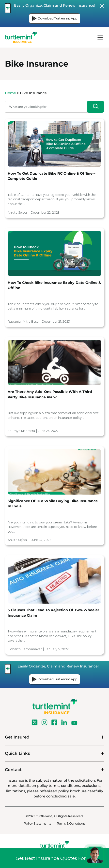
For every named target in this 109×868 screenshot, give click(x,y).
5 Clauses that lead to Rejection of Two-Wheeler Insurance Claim (53, 613)
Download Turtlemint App (55, 18)
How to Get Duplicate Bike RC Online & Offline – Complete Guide (51, 176)
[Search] (95, 107)
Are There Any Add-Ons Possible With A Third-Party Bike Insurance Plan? (51, 394)
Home (10, 93)
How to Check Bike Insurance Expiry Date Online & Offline (54, 285)
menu (100, 37)
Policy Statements (37, 823)
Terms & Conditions (71, 823)
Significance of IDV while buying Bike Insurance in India (53, 504)
